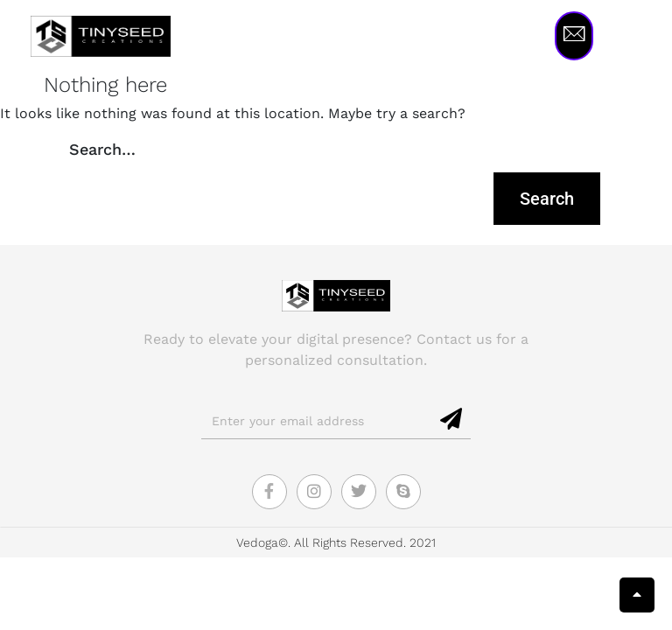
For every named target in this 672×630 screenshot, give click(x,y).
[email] (317, 421)
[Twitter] (359, 492)
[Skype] (403, 492)
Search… (102, 149)
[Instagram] (314, 492)
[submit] (452, 420)
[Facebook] (269, 492)
